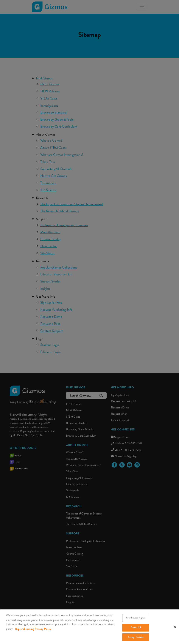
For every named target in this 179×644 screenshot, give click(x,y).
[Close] (175, 630)
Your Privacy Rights (136, 621)
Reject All (136, 631)
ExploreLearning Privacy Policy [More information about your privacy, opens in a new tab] (33, 632)
